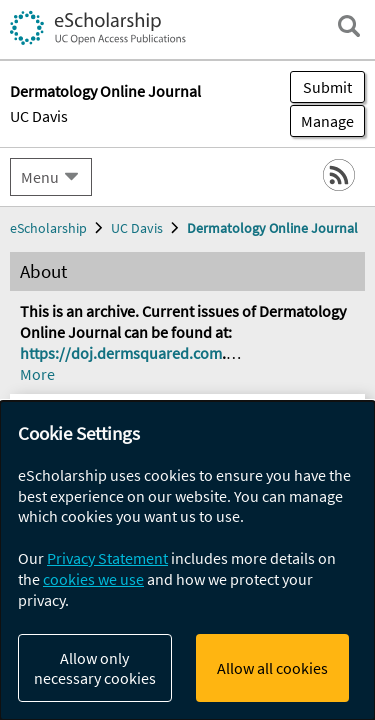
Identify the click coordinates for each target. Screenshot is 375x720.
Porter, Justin (87, 675)
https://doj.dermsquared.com (121, 353)
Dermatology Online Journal (272, 228)
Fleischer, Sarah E (202, 675)
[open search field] (349, 26)
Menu (40, 177)
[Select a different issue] (284, 466)
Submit (327, 87)
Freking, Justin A (189, 655)
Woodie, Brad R (71, 655)
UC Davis (39, 116)
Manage (322, 121)
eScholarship (48, 228)
